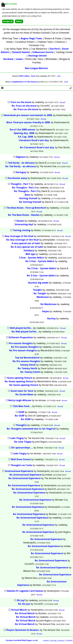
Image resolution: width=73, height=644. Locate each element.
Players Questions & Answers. (23, 630)
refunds (69, 640)
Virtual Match (19, 610)
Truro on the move (21, 102)
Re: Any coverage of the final (22, 240)
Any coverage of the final (19, 236)
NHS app (30, 254)
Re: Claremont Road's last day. (37, 147)
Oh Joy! (21, 600)
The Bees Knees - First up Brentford (26, 208)
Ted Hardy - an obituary (21, 163)
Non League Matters (36, 68)
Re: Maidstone (48, 304)
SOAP (21, 412)
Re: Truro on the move (24, 106)
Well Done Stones (21, 459)
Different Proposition (21, 337)
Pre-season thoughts (21, 343)
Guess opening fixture (20, 378)
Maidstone (43, 297)
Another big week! (38, 283)
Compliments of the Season (25, 82)
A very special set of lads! (26, 243)
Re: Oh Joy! (24, 604)
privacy (61, 640)
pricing (54, 640)
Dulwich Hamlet (21, 52)
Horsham (8, 59)
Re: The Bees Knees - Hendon (24, 215)
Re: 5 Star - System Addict (40, 261)
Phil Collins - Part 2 (28, 76)
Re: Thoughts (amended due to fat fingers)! (31, 429)
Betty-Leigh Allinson (20, 400)
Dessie (20, 221)
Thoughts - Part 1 (20, 184)
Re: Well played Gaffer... (25, 332)
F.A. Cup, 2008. (26, 137)
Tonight (37, 290)
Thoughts (21, 425)
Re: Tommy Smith (27, 368)
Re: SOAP (20, 416)
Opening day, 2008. (25, 133)
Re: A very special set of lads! (27, 247)
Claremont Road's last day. (34, 140)
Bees (27, 195)
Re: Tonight (40, 293)
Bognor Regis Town (31, 38)
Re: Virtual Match (25, 613)
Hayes (45, 311)
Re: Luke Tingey (23, 442)
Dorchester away (17, 178)
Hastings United (37, 56)
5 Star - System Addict (32, 258)
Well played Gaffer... (21, 328)
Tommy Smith (28, 365)
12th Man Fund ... (22, 406)
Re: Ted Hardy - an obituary (21, 166)
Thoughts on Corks (21, 465)
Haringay (21, 172)
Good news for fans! (22, 391)
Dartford (55, 49)
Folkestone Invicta (43, 52)
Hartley (51, 319)
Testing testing (22, 230)
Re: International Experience (26, 475)
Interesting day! (24, 224)
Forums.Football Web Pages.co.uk (22, 640)
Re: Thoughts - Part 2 (24, 188)
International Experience (19, 471)
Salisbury (29, 251)
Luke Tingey (17, 438)
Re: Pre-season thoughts (25, 347)
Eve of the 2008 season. (23, 130)
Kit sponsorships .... (22, 448)
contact (46, 640)
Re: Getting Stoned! (30, 202)
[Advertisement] (36, 96)
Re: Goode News (24, 394)
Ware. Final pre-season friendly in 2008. (28, 122)
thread (63, 102)
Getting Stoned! (28, 198)
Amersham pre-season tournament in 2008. (28, 115)
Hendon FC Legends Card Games (25, 591)
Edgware (21, 157)
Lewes (19, 59)
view (59, 76)
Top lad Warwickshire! (27, 358)
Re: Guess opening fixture (19, 381)
